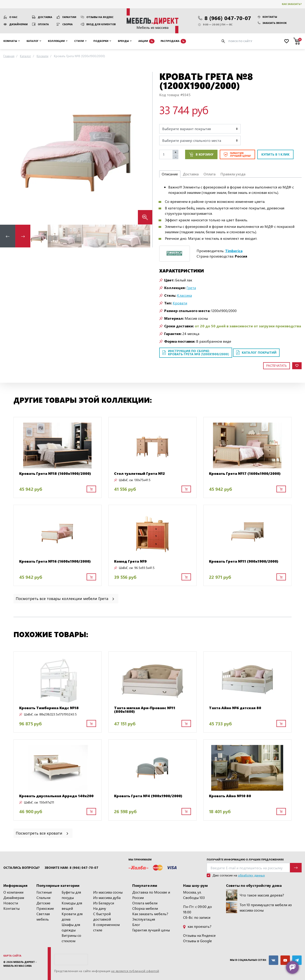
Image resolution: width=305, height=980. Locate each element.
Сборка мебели (145, 908)
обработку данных (251, 875)
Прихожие (45, 908)
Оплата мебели (145, 903)
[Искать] (223, 41)
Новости (11, 903)
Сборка (67, 24)
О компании (13, 892)
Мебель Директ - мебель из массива (20, 964)
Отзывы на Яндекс (100, 17)
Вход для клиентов (101, 24)
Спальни (43, 897)
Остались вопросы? (21, 868)
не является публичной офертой (135, 971)
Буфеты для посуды (71, 895)
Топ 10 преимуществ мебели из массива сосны (259, 908)
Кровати (180, 303)
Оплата (43, 24)
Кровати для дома (72, 916)
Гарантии (69, 17)
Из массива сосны (108, 892)
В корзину (201, 154)
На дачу (100, 908)
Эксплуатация (144, 919)
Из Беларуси (104, 903)
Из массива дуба (107, 897)
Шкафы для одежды (71, 927)
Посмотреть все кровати (42, 833)
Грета (191, 288)
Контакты (267, 17)
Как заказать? (292, 4)
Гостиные (44, 892)
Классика (184, 295)
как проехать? (197, 926)
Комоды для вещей (72, 906)
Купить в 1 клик (275, 154)
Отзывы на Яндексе (199, 935)
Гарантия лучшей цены (151, 930)
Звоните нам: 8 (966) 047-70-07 (71, 868)
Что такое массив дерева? (255, 895)
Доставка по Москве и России (151, 895)
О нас (13, 17)
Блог (136, 925)
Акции (146, 41)
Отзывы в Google (197, 941)
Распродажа (173, 41)
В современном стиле (106, 927)
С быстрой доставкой (102, 916)
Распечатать (277, 366)
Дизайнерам (18, 24)
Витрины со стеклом (71, 938)
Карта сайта (12, 956)
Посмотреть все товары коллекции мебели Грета (65, 598)
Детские (43, 903)
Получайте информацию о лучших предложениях (245, 859)
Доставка (45, 17)
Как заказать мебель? (150, 914)
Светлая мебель (43, 916)
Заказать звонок (272, 23)
